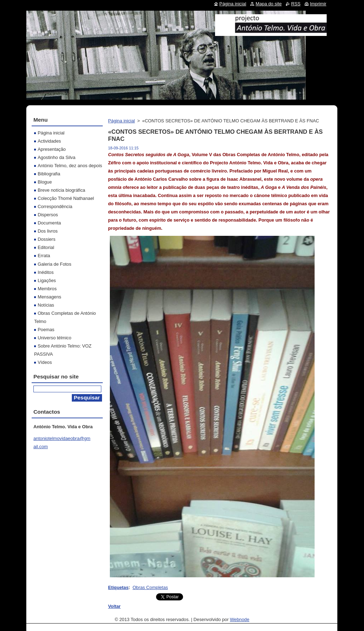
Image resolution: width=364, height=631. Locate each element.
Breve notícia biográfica (61, 190)
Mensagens (49, 297)
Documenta (49, 223)
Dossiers (47, 239)
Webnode (240, 619)
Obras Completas (150, 587)
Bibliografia (49, 174)
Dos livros (48, 231)
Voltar (114, 606)
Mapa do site (269, 4)
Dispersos (48, 215)
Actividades (49, 141)
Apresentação (52, 149)
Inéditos (46, 272)
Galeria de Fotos (55, 264)
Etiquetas (118, 587)
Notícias (46, 305)
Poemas (46, 330)
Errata (44, 256)
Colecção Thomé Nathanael (66, 198)
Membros (47, 289)
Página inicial (121, 121)
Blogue (45, 182)
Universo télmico (55, 338)
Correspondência (55, 206)
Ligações (47, 280)
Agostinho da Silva (57, 157)
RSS (296, 4)
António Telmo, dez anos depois (70, 166)
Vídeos (45, 362)
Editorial (46, 247)
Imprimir (318, 4)
